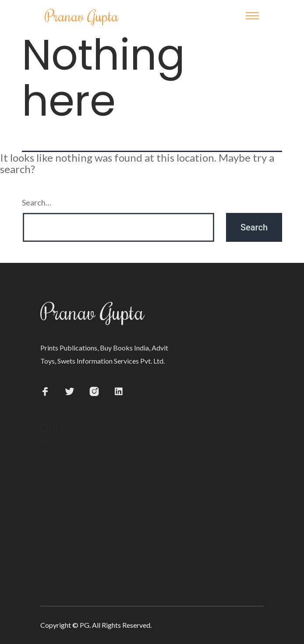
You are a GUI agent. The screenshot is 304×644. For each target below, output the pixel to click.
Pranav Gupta (82, 16)
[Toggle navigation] (252, 16)
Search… (37, 202)
